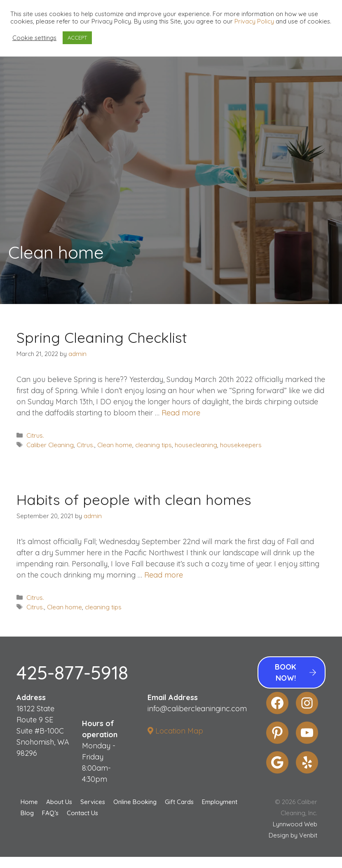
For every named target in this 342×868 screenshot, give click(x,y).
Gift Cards (179, 802)
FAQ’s (50, 813)
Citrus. (35, 435)
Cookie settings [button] (34, 38)
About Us (59, 802)
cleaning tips (153, 445)
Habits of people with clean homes (134, 500)
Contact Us (82, 813)
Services (93, 802)
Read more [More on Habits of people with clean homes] (164, 575)
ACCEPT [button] (77, 38)
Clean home (115, 445)
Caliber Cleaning (50, 445)
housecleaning (196, 445)
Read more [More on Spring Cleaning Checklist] (181, 413)
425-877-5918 (72, 672)
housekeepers (241, 445)
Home (29, 802)
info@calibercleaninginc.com (197, 709)
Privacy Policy (254, 21)
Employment (220, 802)
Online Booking (135, 802)
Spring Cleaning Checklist (102, 337)
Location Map (175, 731)
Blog (27, 813)
